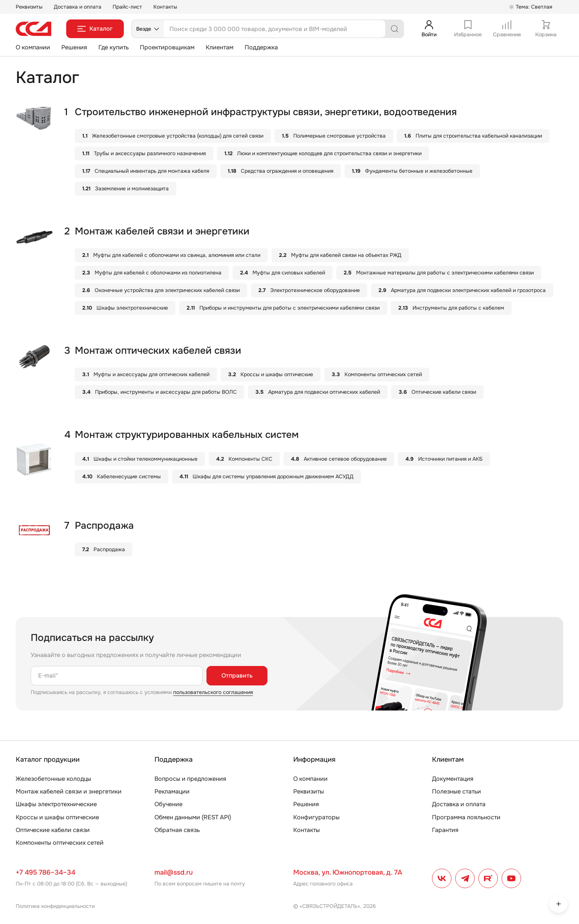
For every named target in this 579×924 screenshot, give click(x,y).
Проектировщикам (167, 47)
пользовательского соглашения (213, 692)
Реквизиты (29, 7)
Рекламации (172, 791)
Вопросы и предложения (190, 779)
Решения (74, 47)
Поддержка (261, 47)
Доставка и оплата (78, 7)
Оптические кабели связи (53, 830)
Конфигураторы (316, 817)
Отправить (237, 676)
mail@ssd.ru (174, 872)
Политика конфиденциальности (55, 906)
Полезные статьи (457, 791)
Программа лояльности (466, 817)
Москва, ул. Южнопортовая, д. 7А (348, 872)
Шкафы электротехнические (56, 804)
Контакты (165, 7)
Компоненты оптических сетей (60, 843)
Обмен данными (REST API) (193, 817)
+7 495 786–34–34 (45, 872)
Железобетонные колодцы (53, 779)
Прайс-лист (127, 7)
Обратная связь (177, 830)
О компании (33, 47)
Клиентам (220, 47)
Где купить (114, 47)
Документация (453, 779)
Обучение (169, 804)
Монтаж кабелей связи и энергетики (69, 791)
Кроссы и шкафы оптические (57, 817)
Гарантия (445, 830)
